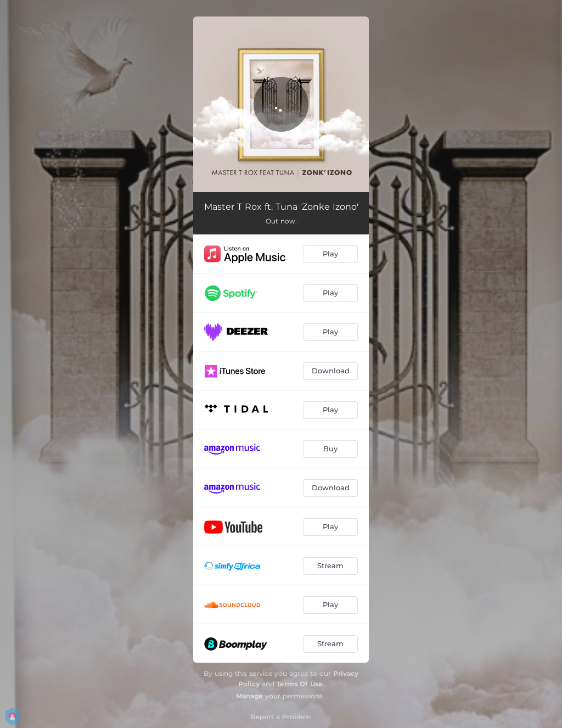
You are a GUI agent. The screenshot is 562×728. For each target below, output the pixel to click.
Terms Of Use (300, 684)
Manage (249, 696)
